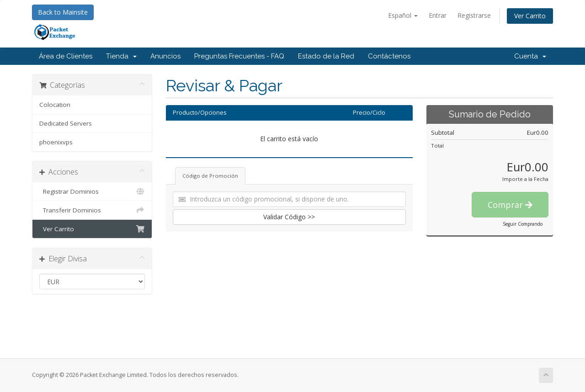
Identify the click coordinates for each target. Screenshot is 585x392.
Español (403, 15)
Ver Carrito (530, 16)
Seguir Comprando (523, 224)
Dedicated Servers (66, 123)
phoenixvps (56, 142)
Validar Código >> (289, 217)
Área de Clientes (66, 56)
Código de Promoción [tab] (210, 176)
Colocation (55, 105)
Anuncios (165, 56)
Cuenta (530, 56)
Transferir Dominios (92, 210)
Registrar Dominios (92, 191)
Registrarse (474, 15)
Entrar (438, 15)
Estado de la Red (326, 56)
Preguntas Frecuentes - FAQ (239, 56)
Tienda (121, 56)
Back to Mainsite (63, 12)
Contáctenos (389, 56)
